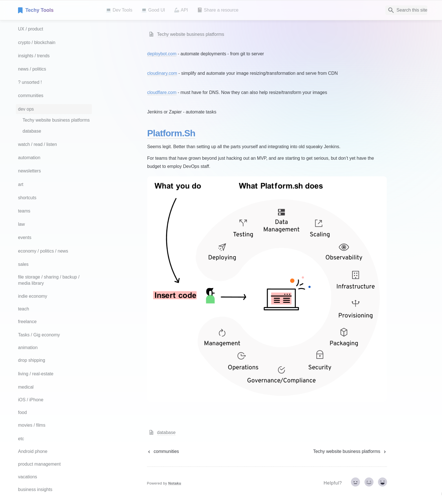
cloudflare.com (162, 92)
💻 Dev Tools (119, 10)
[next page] (350, 452)
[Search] (406, 10)
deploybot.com (162, 54)
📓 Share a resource (218, 10)
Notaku (175, 483)
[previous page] (163, 452)
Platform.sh (171, 133)
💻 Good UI (153, 10)
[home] (57, 10)
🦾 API (181, 10)
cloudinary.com (162, 73)
